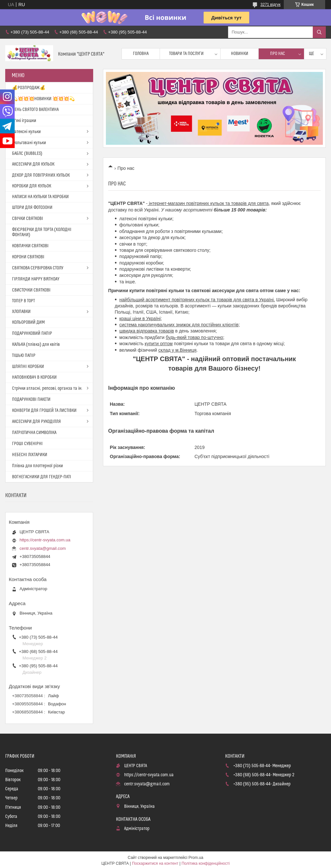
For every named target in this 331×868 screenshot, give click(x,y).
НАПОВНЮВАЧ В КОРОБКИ (34, 377)
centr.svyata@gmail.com (43, 548)
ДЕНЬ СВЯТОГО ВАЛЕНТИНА (35, 110)
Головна (141, 54)
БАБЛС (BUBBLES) (27, 154)
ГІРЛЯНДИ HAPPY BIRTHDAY (36, 279)
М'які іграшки (24, 121)
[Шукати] (319, 32)
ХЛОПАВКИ (21, 312)
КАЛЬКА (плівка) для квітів (36, 345)
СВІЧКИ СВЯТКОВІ (28, 219)
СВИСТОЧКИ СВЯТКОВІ (31, 290)
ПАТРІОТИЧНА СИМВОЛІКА (34, 433)
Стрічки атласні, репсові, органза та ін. (47, 388)
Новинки (240, 54)
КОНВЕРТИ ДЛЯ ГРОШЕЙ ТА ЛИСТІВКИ (44, 411)
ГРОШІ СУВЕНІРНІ (27, 444)
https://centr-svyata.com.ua (45, 540)
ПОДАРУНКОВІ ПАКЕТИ (31, 400)
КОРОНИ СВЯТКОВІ (28, 257)
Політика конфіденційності (206, 863)
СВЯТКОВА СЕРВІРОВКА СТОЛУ (38, 268)
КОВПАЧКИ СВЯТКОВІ (30, 246)
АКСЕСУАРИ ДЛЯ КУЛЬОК (33, 164)
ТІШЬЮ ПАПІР (24, 356)
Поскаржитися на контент (155, 863)
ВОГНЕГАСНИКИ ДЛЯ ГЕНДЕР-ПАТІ (42, 477)
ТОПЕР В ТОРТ (23, 301)
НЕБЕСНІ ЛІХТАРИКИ (30, 455)
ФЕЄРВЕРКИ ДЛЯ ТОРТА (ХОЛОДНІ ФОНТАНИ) (42, 232)
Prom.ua (196, 858)
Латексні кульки (26, 132)
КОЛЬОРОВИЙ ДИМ (28, 322)
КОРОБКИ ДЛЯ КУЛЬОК (32, 186)
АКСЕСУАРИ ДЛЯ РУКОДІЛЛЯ (36, 422)
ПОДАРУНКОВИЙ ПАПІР (32, 333)
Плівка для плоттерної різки (37, 466)
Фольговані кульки (29, 143)
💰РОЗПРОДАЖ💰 (29, 88)
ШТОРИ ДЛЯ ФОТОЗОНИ (32, 208)
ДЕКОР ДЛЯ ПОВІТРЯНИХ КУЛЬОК (41, 175)
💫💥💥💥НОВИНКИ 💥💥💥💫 (43, 99)
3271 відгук (270, 5)
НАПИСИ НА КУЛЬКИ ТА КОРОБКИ (40, 197)
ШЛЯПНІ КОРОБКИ (28, 367)
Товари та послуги (186, 54)
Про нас (278, 54)
